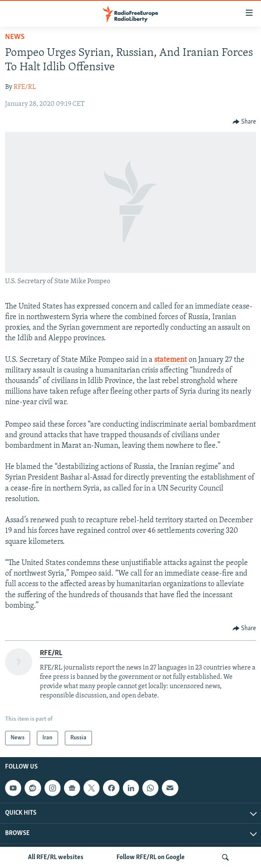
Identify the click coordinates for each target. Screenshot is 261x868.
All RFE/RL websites (56, 857)
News (15, 37)
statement (171, 360)
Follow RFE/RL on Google (151, 857)
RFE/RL (25, 87)
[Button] (244, 122)
